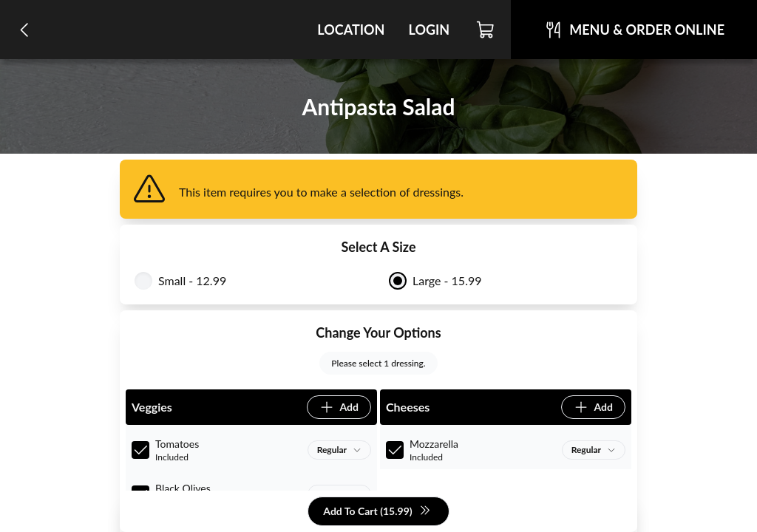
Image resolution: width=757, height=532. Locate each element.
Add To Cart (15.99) (377, 512)
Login (429, 30)
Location (351, 30)
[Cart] (486, 30)
